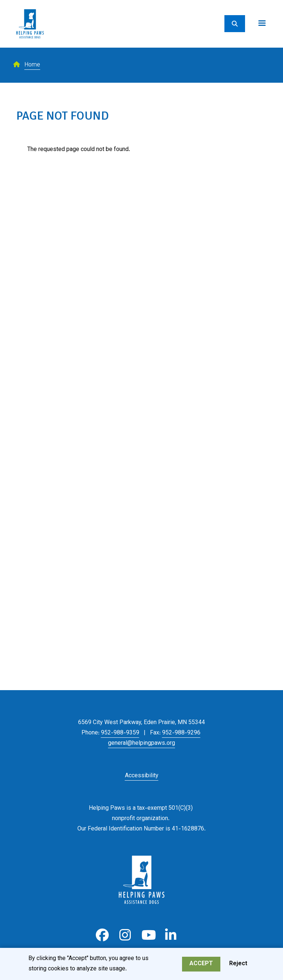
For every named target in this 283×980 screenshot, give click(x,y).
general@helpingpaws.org (141, 743)
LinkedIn (171, 935)
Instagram (125, 935)
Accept (201, 965)
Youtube (148, 935)
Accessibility (142, 776)
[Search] (235, 24)
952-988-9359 (120, 733)
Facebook (102, 935)
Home (32, 65)
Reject (238, 965)
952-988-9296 (181, 733)
